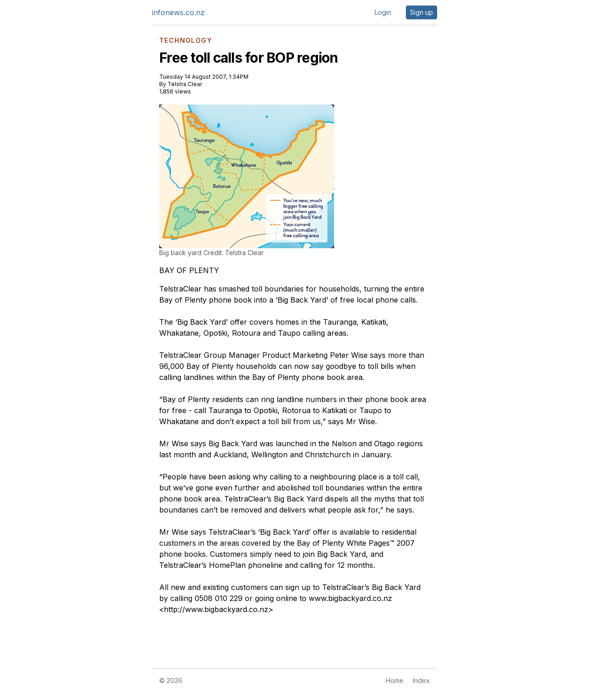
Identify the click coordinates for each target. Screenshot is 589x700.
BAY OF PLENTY (189, 270)
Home (395, 680)
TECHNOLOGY (186, 41)
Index (421, 680)
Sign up (422, 12)
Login (383, 12)
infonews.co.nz (178, 12)
